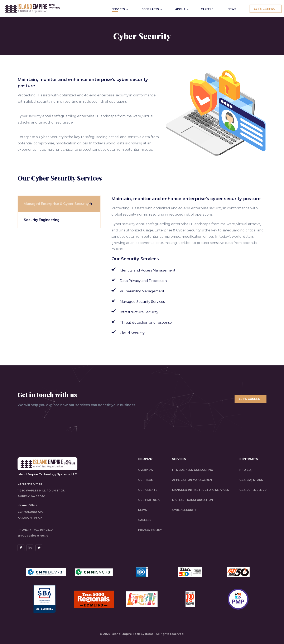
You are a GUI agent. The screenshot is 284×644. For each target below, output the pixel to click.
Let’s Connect (266, 9)
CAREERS (207, 9)
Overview (146, 470)
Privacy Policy (150, 530)
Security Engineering (42, 220)
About (180, 9)
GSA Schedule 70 (253, 490)
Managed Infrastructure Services (201, 490)
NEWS (232, 9)
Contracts (150, 9)
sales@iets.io (38, 535)
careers (145, 520)
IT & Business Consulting (193, 470)
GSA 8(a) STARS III (253, 480)
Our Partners (149, 500)
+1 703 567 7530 (41, 530)
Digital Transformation (192, 500)
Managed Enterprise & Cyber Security (56, 204)
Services (118, 9)
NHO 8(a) (246, 470)
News (143, 510)
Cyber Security (184, 510)
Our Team (146, 480)
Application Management (193, 480)
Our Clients (148, 490)
